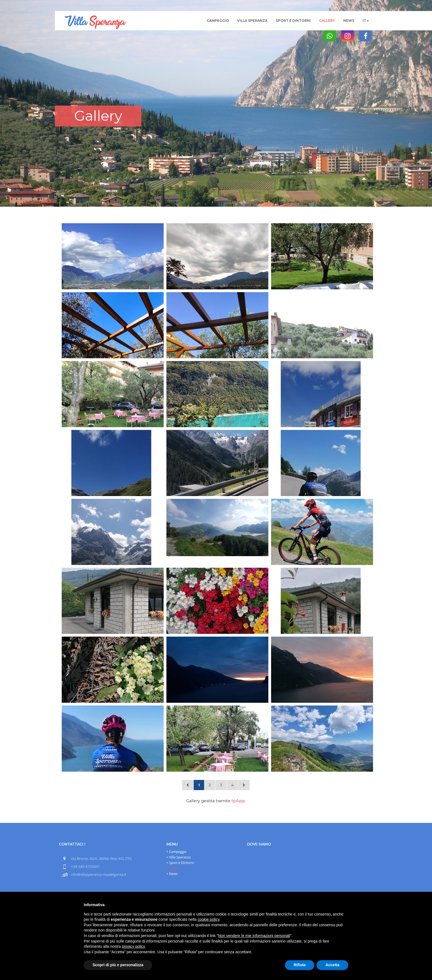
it (366, 21)
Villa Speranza (252, 21)
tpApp (238, 801)
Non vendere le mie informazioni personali (254, 936)
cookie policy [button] (208, 919)
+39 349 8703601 (85, 866)
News (349, 21)
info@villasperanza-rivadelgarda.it (98, 874)
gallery (327, 21)
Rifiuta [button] (300, 965)
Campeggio (218, 21)
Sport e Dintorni (293, 21)
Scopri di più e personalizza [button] (118, 965)
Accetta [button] (332, 965)
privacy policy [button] (133, 946)
